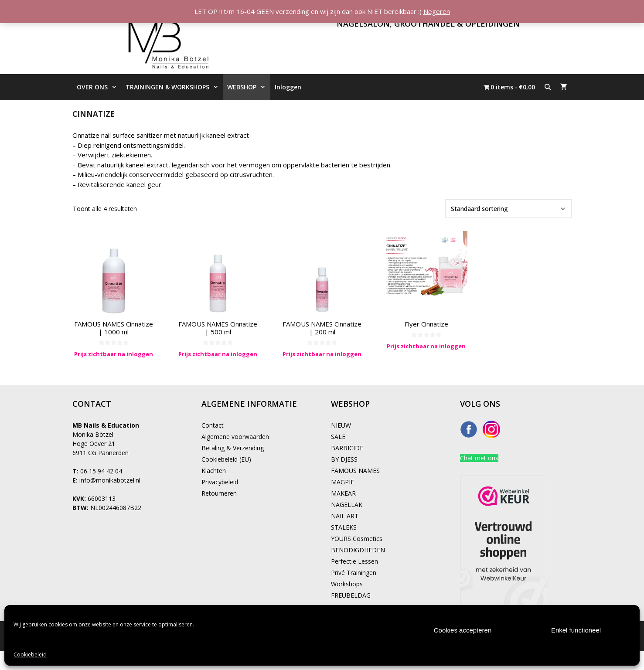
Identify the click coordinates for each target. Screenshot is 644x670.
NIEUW (341, 425)
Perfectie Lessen (354, 561)
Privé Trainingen (354, 573)
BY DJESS (344, 459)
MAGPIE (342, 482)
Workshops (347, 584)
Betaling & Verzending (233, 448)
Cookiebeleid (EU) (226, 459)
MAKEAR (343, 493)
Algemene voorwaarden (235, 437)
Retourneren (219, 493)
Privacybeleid (220, 482)
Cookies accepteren (463, 630)
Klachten (214, 471)
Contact (213, 425)
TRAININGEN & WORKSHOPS (174, 87)
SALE (338, 437)
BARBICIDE (347, 448)
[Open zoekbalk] (548, 87)
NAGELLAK (347, 505)
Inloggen (288, 87)
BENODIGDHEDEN (358, 550)
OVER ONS (99, 87)
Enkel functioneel (576, 630)
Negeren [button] (437, 11)
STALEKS (344, 527)
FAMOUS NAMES (355, 471)
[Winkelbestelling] (508, 209)
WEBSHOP (249, 87)
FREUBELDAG (351, 595)
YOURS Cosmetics (357, 539)
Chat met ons (479, 458)
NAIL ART (345, 516)
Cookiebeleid (30, 655)
